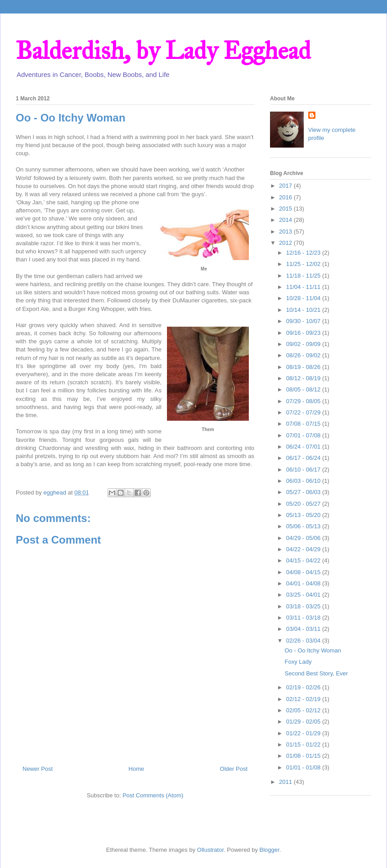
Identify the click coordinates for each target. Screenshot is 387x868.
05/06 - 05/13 (304, 526)
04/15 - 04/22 (304, 560)
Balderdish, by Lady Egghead (163, 51)
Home (137, 769)
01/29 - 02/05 (304, 722)
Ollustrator (210, 850)
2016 (286, 197)
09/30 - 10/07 (304, 321)
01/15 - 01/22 (304, 744)
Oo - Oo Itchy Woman (313, 650)
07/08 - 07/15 (304, 424)
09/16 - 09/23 (304, 333)
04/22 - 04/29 (304, 549)
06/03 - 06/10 (304, 481)
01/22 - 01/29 (304, 733)
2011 (286, 782)
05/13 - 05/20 (304, 515)
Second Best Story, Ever (316, 673)
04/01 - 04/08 (304, 583)
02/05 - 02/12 (304, 710)
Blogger (270, 850)
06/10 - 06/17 (304, 470)
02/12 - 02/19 (304, 699)
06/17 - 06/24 (304, 458)
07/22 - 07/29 (304, 412)
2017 (286, 186)
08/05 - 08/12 (304, 389)
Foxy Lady (298, 662)
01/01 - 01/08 (304, 767)
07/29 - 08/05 (304, 401)
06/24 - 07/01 (304, 447)
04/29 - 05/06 (304, 538)
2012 (286, 243)
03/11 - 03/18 (304, 618)
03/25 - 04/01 (304, 595)
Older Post (234, 769)
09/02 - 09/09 (304, 344)
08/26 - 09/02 (304, 355)
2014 (286, 220)
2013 (286, 232)
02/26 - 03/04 (304, 641)
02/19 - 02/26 (304, 687)
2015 (286, 209)
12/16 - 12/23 (304, 253)
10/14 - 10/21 (304, 310)
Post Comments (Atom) (153, 795)
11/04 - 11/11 (304, 287)
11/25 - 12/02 (304, 264)
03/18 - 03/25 (304, 606)
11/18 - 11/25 (304, 276)
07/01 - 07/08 (304, 435)
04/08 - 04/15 (304, 572)
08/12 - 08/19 (304, 378)
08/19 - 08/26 (304, 367)
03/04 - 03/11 (304, 629)
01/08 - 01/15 (304, 756)
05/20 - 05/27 (304, 504)
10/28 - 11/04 (304, 298)
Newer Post (38, 769)
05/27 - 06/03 (304, 492)
